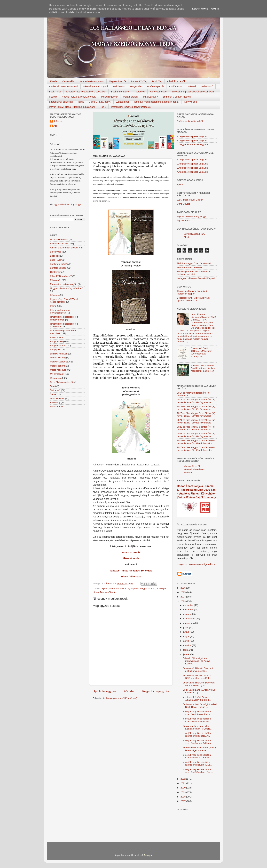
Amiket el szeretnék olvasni (64, 86)
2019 (183, 792)
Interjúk (53, 97)
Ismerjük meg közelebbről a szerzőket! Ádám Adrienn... (198, 742)
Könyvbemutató (158, 92)
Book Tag (157, 81)
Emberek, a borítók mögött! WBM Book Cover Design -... (200, 706)
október (187, 614)
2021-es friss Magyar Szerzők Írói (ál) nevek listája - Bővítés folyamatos (196, 421)
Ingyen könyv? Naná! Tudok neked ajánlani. (72, 107)
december (189, 605)
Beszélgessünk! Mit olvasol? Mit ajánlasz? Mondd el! (193, 299)
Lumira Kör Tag (139, 81)
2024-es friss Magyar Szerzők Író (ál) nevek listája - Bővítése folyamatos (196, 442)
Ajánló (105, 588)
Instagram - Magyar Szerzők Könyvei (196, 278)
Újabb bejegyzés (105, 691)
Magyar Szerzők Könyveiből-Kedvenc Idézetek (194, 469)
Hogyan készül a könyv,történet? (79, 97)
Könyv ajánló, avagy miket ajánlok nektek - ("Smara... (198, 727)
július (186, 627)
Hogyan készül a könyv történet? (67, 288)
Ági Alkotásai (183, 220)
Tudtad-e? (140, 92)
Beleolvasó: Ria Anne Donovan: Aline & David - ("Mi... (199, 684)
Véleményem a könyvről (96, 86)
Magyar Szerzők (118, 81)
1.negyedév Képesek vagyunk (192, 136)
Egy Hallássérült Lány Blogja (67, 204)
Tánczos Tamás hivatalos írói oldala (131, 571)
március (188, 645)
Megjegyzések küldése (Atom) (122, 698)
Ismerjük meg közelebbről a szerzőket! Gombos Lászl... (198, 771)
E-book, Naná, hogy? (100, 102)
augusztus (189, 623)
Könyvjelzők (190, 102)
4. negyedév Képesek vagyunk (193, 144)
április (187, 641)
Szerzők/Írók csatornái (61, 102)
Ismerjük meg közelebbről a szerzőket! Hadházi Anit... (197, 735)
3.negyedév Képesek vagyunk (192, 140)
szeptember (190, 619)
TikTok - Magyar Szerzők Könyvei (194, 263)
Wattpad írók (123, 102)
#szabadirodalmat (59, 240)
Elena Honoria (131, 558)
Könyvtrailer (136, 86)
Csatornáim (68, 81)
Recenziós (55, 378)
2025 (183, 592)
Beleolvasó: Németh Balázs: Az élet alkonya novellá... (199, 670)
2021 (183, 783)
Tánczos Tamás (131, 552)
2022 (183, 779)
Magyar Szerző (147, 588)
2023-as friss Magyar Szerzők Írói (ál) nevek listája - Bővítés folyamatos (196, 435)
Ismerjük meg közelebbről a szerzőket (86, 92)
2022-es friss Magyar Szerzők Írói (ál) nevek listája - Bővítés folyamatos (196, 428)
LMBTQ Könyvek (59, 354)
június (187, 632)
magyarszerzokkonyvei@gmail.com (197, 564)
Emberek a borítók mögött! (177, 97)
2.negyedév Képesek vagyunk (192, 164)
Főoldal (54, 81)
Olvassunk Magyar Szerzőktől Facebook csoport (192, 292)
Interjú (53, 306)
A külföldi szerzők (176, 81)
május (187, 636)
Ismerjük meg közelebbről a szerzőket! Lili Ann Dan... (197, 720)
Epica (180, 184)
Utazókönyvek (57, 398)
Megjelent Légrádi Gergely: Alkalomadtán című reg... (197, 698)
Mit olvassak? (150, 97)
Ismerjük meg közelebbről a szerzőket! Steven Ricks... (197, 713)
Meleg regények (110, 97)
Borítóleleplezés (156, 86)
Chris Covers (184, 204)
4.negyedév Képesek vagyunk (192, 172)
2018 (183, 797)
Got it (215, 9)
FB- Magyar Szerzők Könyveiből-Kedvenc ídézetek (194, 273)
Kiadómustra (176, 86)
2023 (183, 601)
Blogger (148, 855)
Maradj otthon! (131, 97)
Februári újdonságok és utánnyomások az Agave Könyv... (197, 661)
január (187, 654)
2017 (183, 801)
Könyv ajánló (132, 588)
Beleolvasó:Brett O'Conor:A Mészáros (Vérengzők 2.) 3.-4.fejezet (201, 352)
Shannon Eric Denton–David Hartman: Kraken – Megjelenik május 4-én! (204, 368)
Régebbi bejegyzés (156, 691)
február (187, 650)
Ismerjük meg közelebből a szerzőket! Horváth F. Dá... (198, 763)
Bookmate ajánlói (120, 92)
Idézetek (192, 86)
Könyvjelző (56, 350)
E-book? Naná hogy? (61, 276)
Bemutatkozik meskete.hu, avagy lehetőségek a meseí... (200, 749)
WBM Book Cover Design (190, 200)
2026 (183, 588)
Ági (55, 126)
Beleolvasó (207, 86)
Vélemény (55, 402)
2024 (183, 597)
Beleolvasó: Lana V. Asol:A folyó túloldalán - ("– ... (199, 691)
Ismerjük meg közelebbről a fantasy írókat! (157, 102)
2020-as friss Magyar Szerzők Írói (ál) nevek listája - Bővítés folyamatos (196, 415)
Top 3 (103, 107)
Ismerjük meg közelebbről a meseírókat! (193, 92)
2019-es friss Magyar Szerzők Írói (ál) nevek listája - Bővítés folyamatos (196, 408)
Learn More (200, 9)
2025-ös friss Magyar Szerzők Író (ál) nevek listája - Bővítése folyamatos (196, 449)
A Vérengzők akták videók (190, 121)
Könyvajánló (56, 341)
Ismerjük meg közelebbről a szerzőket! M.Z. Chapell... (197, 756)
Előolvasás (119, 86)
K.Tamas (58, 121)
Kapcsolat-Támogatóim (92, 81)
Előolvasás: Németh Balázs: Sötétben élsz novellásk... (197, 677)
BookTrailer (55, 92)
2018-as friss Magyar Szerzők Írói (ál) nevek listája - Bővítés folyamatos (196, 401)
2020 (183, 788)
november (189, 610)
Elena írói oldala (131, 577)
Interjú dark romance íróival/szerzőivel (131, 107)
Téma (81, 102)
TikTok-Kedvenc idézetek (190, 267)
